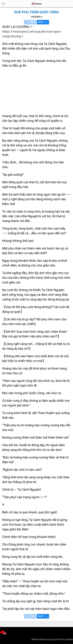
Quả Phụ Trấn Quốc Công (36, 12)
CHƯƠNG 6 (36, 17)
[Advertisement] (36, 91)
